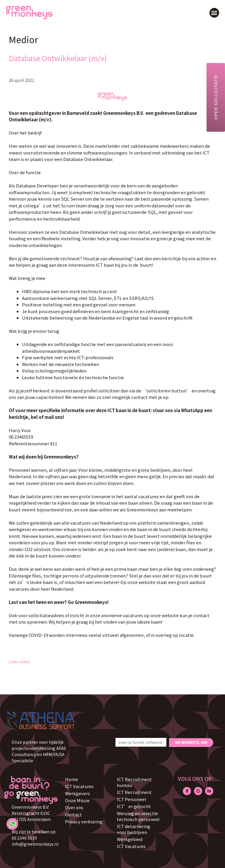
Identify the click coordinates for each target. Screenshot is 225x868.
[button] (214, 13)
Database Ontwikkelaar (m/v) (58, 58)
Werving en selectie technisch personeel (138, 816)
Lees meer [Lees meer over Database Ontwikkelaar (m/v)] (20, 661)
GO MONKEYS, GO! (191, 742)
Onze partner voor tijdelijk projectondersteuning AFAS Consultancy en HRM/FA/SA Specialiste (39, 751)
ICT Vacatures (79, 786)
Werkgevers (77, 793)
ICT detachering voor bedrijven (134, 829)
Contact (73, 814)
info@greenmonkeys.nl (35, 844)
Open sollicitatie (216, 97)
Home (71, 779)
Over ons (74, 807)
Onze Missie (77, 800)
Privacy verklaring (84, 821)
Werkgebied (130, 839)
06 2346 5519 (24, 838)
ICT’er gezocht (134, 806)
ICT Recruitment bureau (134, 782)
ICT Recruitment (134, 792)
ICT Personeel (132, 799)
